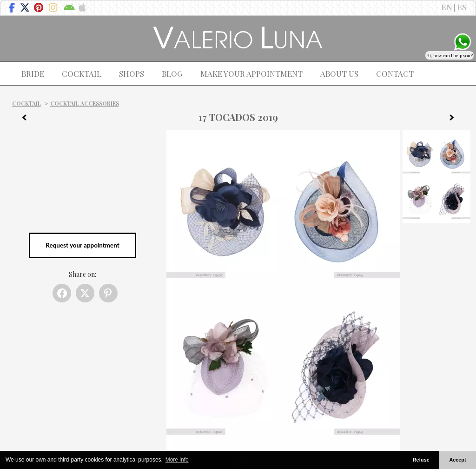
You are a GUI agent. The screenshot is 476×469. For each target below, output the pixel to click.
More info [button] (177, 460)
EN (447, 7)
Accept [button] (458, 460)
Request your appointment (82, 245)
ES (462, 7)
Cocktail (26, 103)
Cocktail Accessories (85, 103)
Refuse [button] (421, 460)
